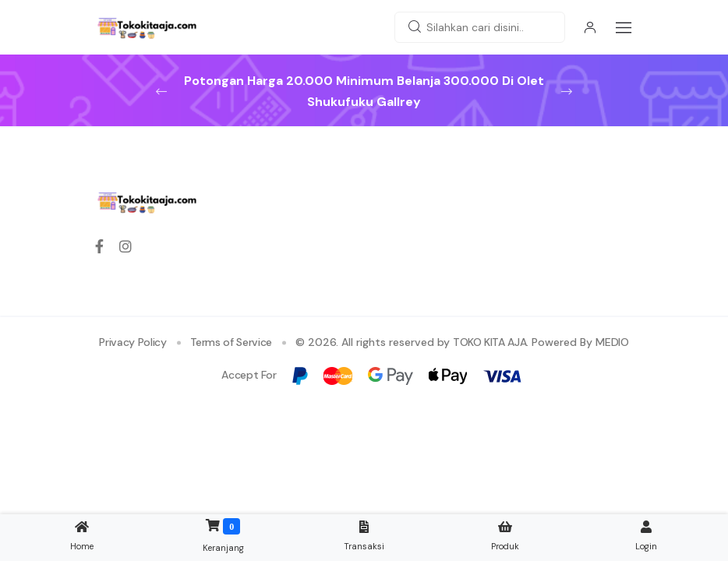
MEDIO (612, 342)
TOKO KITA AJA (489, 342)
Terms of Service (231, 342)
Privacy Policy (133, 342)
